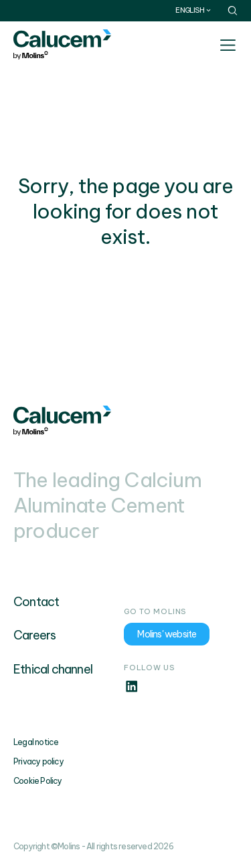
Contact (36, 602)
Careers (34, 635)
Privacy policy (38, 761)
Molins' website (167, 634)
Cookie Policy (38, 781)
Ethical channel (53, 669)
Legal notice (36, 742)
